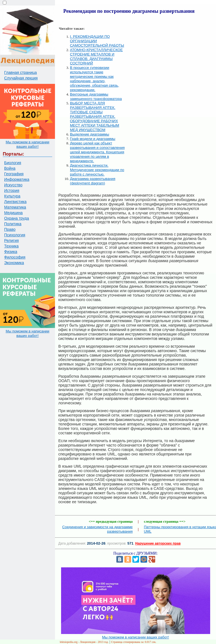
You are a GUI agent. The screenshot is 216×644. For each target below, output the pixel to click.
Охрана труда (17, 218)
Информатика (17, 179)
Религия (12, 240)
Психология (15, 235)
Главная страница (21, 72)
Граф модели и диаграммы (93, 139)
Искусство (13, 185)
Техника (11, 246)
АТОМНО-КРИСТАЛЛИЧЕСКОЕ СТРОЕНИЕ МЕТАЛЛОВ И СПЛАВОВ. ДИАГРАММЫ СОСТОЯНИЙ (96, 57)
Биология (13, 163)
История (12, 191)
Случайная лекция (21, 78)
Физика (11, 252)
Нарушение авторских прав (158, 543)
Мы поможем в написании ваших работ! (27, 144)
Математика (15, 207)
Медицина (13, 213)
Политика (13, 224)
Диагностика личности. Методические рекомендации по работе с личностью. (97, 170)
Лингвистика (15, 202)
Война (10, 168)
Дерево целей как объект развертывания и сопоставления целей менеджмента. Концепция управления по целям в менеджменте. (97, 152)
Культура (12, 196)
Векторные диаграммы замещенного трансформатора (96, 97)
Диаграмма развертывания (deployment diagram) (93, 181)
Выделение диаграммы (90, 134)
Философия (15, 257)
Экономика (14, 263)
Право (10, 229)
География (14, 174)
